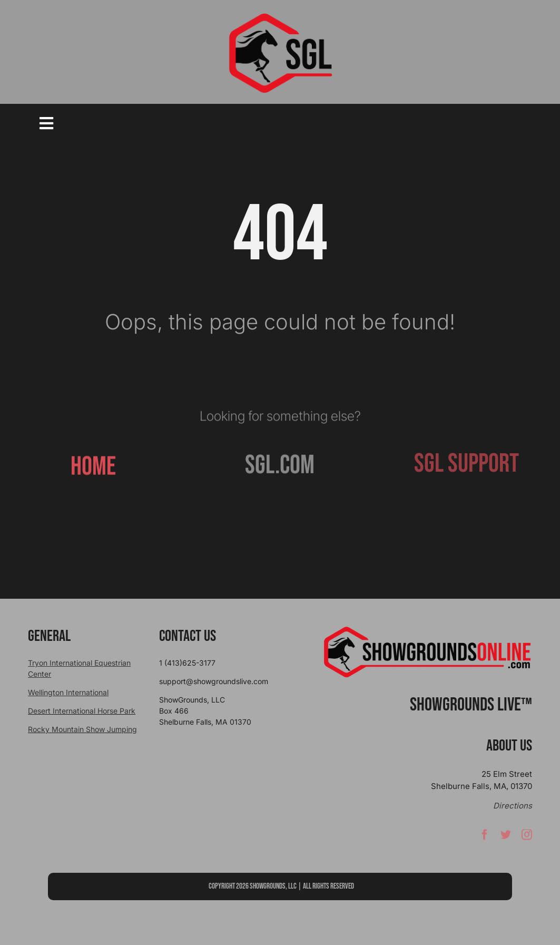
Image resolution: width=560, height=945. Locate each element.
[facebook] (485, 837)
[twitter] (506, 837)
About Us (509, 746)
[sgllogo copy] (280, 17)
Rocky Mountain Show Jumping (82, 729)
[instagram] (527, 837)
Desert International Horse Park (82, 711)
